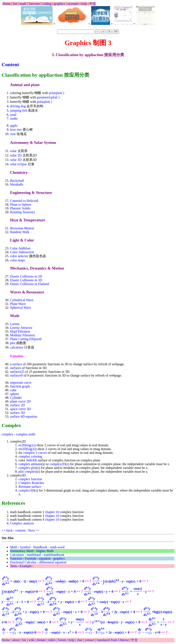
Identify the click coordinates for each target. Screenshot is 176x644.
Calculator (17, 555)
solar (14, 151)
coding (47, 4)
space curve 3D (20, 409)
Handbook (40, 547)
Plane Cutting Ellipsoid (26, 339)
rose (13, 134)
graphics (59, 4)
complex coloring (30, 456)
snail (13, 115)
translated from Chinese (113, 640)
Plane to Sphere (21, 205)
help (84, 4)
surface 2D (17, 405)
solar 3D (16, 160)
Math (14, 547)
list (15, 4)
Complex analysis (22, 523)
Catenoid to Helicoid (24, 201)
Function (16, 558)
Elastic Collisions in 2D (26, 276)
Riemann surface (30, 487)
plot (13, 343)
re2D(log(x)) (27, 445)
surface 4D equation (24, 416)
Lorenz (15, 324)
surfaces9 (16, 375)
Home (7, 4)
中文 (93, 4)
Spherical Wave (21, 308)
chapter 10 (52, 512)
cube (13, 390)
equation (45, 558)
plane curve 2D (20, 401)
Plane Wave (18, 304)
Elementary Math (22, 551)
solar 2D (16, 155)
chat (80, 640)
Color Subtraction (22, 252)
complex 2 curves (35, 453)
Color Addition (20, 248)
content (20, 530)
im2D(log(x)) (28, 449)
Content (10, 65)
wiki (32, 640)
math (23, 4)
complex (7, 434)
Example (26, 566)
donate (42, 640)
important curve (21, 383)
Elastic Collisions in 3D (26, 280)
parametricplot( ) (48, 97)
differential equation (53, 562)
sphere (14, 394)
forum (62, 640)
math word (57, 547)
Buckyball (17, 181)
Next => (34, 530)
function (34, 4)
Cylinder (16, 398)
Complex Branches (31, 483)
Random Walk (20, 232)
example (73, 4)
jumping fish (19, 110)
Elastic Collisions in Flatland (30, 284)
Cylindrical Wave (22, 300)
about (16, 640)
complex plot (27, 468)
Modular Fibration (22, 335)
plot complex (27, 472)
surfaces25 (17, 372)
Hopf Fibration (20, 331)
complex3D (26, 490)
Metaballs (17, 184)
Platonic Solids (20, 208)
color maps (18, 260)
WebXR (32, 460)
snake (14, 118)
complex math (26, 434)
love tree (16, 130)
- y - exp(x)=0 (19, 632)
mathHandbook (54, 555)
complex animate (30, 464)
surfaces (16, 368)
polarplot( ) (56, 93)
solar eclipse (18, 164)
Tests (14, 566)
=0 (20, 592)
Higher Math (45, 551)
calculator (17, 347)
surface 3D (17, 413)
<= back (7, 530)
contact (90, 640)
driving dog (18, 106)
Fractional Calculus (23, 562)
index (52, 640)
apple (14, 126)
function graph (20, 386)
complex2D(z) (59, 464)
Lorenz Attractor (21, 328)
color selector (19, 256)
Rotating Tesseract (22, 212)
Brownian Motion (22, 228)
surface (17, 364)
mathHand (34, 555)
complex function (30, 479)
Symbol (25, 547)
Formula (30, 558)
